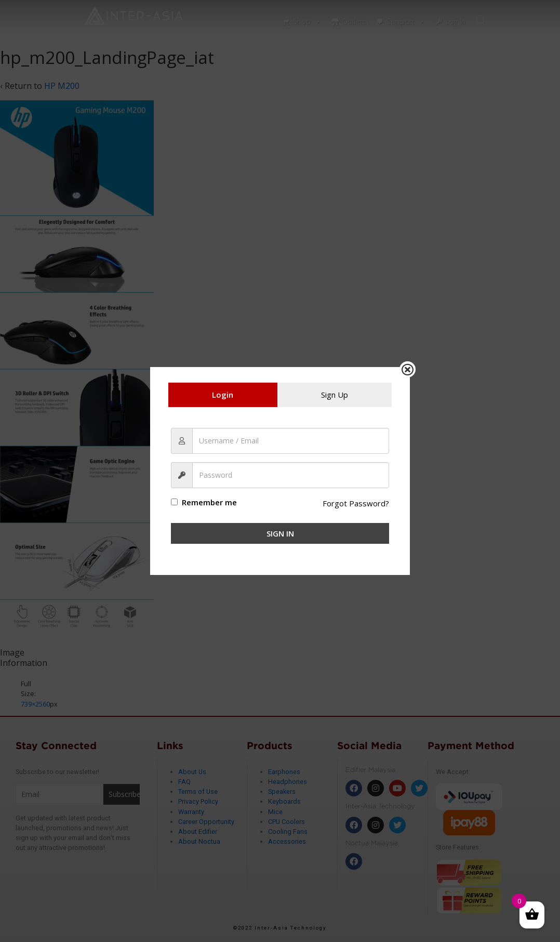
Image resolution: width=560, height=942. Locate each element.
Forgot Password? (355, 503)
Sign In (280, 533)
